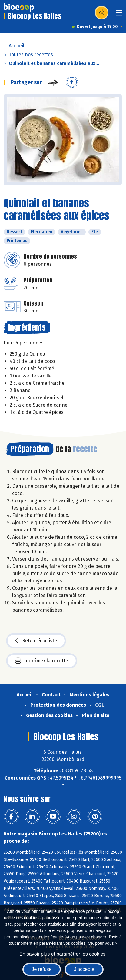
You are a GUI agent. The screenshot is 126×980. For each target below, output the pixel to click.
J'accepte (84, 969)
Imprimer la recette (42, 661)
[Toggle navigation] (119, 15)
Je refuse (42, 969)
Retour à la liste (36, 641)
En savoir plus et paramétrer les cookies (63, 954)
